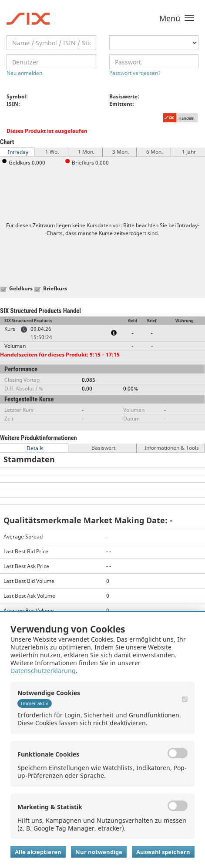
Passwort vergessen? (135, 73)
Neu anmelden (24, 73)
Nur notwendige (99, 852)
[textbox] (51, 43)
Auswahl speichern (163, 852)
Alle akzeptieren (38, 852)
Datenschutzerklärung (43, 671)
